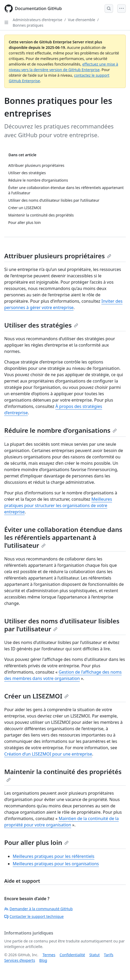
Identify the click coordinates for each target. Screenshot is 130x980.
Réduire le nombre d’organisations (60, 430)
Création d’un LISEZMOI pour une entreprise (48, 754)
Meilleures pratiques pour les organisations (56, 864)
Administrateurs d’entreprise (37, 20)
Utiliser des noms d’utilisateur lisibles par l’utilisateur (62, 625)
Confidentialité (72, 955)
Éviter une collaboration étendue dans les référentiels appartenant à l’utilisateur (63, 537)
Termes (49, 955)
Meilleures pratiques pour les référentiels (53, 856)
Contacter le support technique (34, 916)
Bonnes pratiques (28, 25)
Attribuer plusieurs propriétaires (58, 256)
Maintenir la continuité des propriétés (63, 775)
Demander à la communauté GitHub (39, 909)
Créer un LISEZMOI (36, 696)
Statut (94, 955)
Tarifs (109, 955)
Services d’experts (20, 960)
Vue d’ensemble (81, 20)
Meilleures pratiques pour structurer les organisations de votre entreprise (58, 505)
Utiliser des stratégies (41, 325)
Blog (43, 960)
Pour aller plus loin (36, 842)
